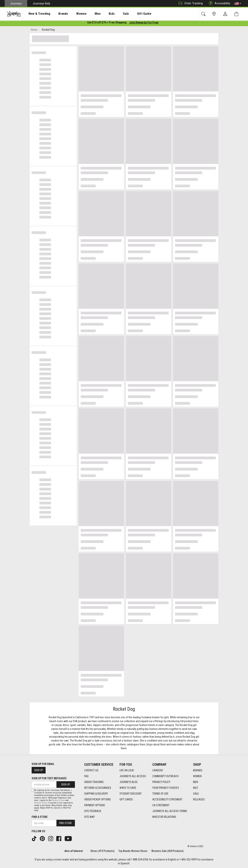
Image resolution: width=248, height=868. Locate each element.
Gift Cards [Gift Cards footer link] (126, 799)
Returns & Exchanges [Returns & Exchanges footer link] (98, 788)
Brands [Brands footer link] (198, 770)
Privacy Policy (41, 803)
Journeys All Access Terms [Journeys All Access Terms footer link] (170, 811)
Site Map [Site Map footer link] (90, 817)
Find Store (66, 823)
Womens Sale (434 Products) (167, 851)
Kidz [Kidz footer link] (196, 788)
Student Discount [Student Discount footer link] (131, 794)
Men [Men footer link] (196, 782)
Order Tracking (190, 3)
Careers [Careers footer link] (158, 770)
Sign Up (39, 770)
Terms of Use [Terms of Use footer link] (160, 794)
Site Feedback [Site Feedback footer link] (93, 811)
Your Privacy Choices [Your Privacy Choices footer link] (166, 788)
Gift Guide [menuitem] (128, 14)
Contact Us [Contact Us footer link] (91, 770)
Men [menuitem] (87, 14)
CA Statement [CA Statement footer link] (161, 805)
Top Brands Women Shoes (133, 851)
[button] (238, 3)
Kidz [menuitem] (100, 14)
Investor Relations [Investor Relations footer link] (164, 817)
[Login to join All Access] (107, 23)
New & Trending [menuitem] (36, 14)
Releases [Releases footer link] (199, 799)
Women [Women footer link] (197, 776)
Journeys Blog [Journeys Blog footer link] (129, 782)
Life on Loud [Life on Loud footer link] (127, 770)
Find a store (40, 817)
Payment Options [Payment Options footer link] (95, 805)
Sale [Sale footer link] (196, 794)
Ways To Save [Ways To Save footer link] (128, 788)
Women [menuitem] (73, 14)
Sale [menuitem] (112, 14)
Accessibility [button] (219, 3)
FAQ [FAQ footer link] (86, 776)
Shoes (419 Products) (102, 851)
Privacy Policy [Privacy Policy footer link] (161, 782)
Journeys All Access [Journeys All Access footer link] (133, 776)
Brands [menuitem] (57, 14)
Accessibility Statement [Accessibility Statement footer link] (167, 799)
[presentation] (36, 14)
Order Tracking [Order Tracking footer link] (94, 782)
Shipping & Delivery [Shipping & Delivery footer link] (96, 794)
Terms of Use (58, 800)
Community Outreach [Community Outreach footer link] (165, 776)
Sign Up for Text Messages (49, 778)
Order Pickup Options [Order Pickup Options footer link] (98, 799)
